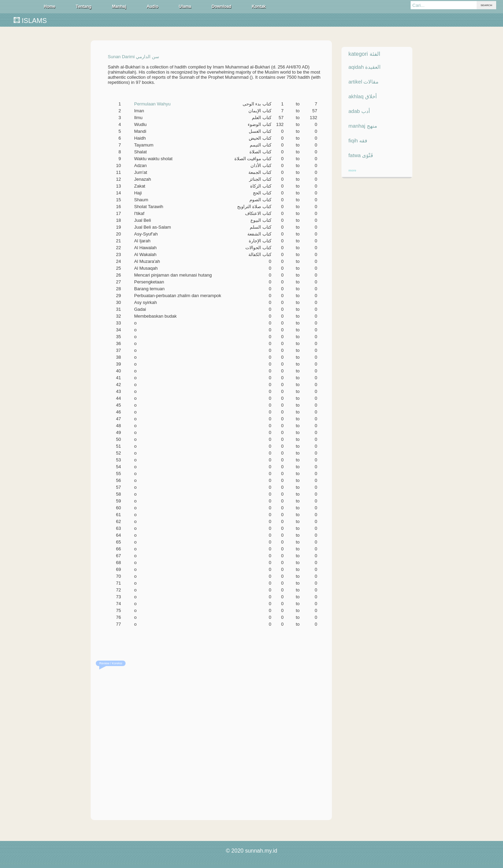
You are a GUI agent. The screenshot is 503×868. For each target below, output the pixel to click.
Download (222, 7)
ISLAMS (30, 21)
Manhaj (119, 7)
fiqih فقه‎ (358, 141)
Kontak (259, 7)
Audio (152, 7)
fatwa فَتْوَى (361, 155)
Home (49, 7)
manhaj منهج (363, 126)
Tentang (83, 7)
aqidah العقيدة (364, 67)
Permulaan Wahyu (152, 104)
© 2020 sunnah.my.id (251, 851)
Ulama (185, 7)
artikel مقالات (363, 82)
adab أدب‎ (359, 111)
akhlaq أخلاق (362, 96)
